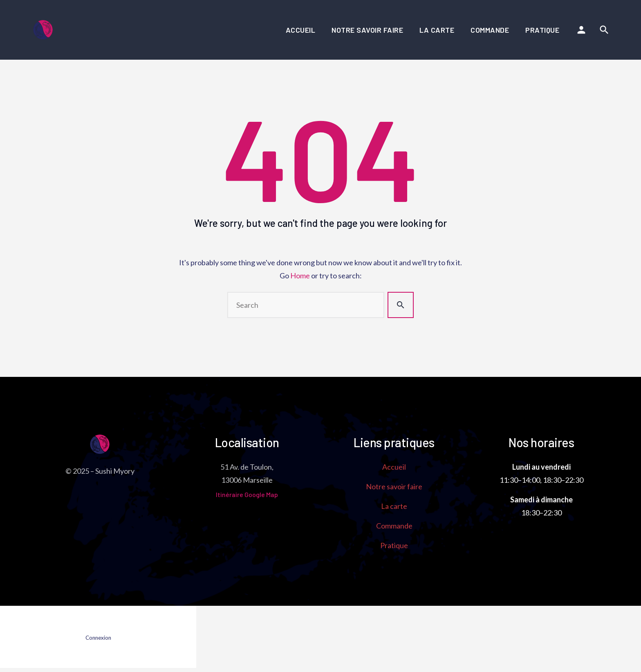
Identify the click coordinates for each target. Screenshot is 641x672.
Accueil (301, 30)
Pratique (542, 30)
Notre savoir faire (367, 30)
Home (300, 276)
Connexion (98, 638)
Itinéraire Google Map (247, 494)
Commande (490, 30)
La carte (437, 30)
